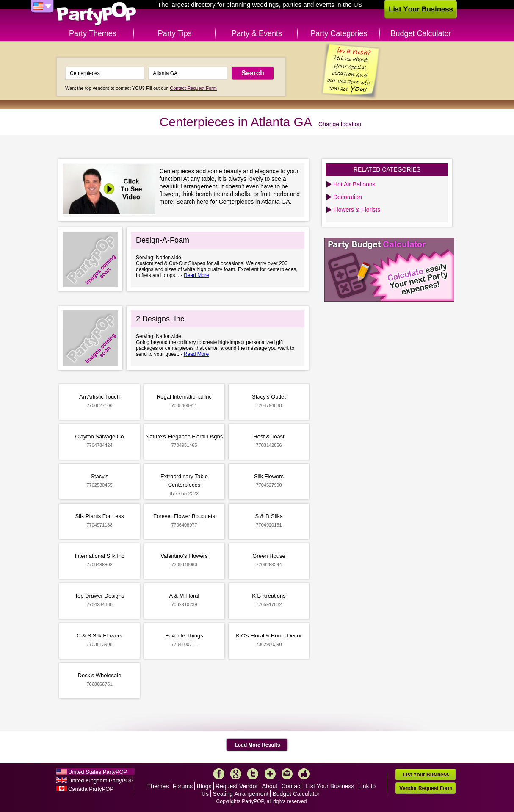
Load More (257, 745)
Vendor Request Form (426, 788)
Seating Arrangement (241, 794)
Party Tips (175, 33)
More (270, 774)
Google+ (236, 774)
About (270, 786)
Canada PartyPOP (91, 789)
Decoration (348, 197)
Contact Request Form (193, 88)
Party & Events (257, 33)
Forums (183, 786)
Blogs (204, 786)
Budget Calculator (421, 33)
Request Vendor (237, 786)
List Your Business (330, 786)
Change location (340, 124)
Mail (287, 774)
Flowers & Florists (357, 210)
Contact (292, 786)
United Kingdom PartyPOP (101, 780)
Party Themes (93, 33)
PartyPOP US (97, 14)
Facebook (219, 774)
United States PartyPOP (98, 772)
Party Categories (339, 33)
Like (304, 774)
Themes (158, 786)
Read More (196, 275)
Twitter (253, 774)
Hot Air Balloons (354, 184)
